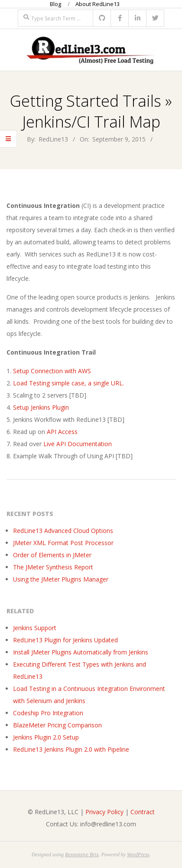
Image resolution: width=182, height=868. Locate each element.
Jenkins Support (35, 628)
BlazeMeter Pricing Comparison (57, 725)
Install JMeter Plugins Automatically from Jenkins (81, 652)
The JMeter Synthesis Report (53, 567)
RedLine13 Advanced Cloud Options (63, 531)
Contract (143, 812)
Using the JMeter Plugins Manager (61, 579)
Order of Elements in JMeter (52, 555)
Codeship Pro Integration (48, 713)
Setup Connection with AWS (52, 371)
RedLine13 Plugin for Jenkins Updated (65, 640)
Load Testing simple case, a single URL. (68, 383)
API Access (62, 432)
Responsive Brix (82, 855)
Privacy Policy (104, 812)
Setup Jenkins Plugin (41, 407)
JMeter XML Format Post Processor (63, 543)
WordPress (138, 855)
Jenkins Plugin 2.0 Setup (46, 737)
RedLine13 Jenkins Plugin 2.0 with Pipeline (71, 749)
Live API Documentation (78, 444)
